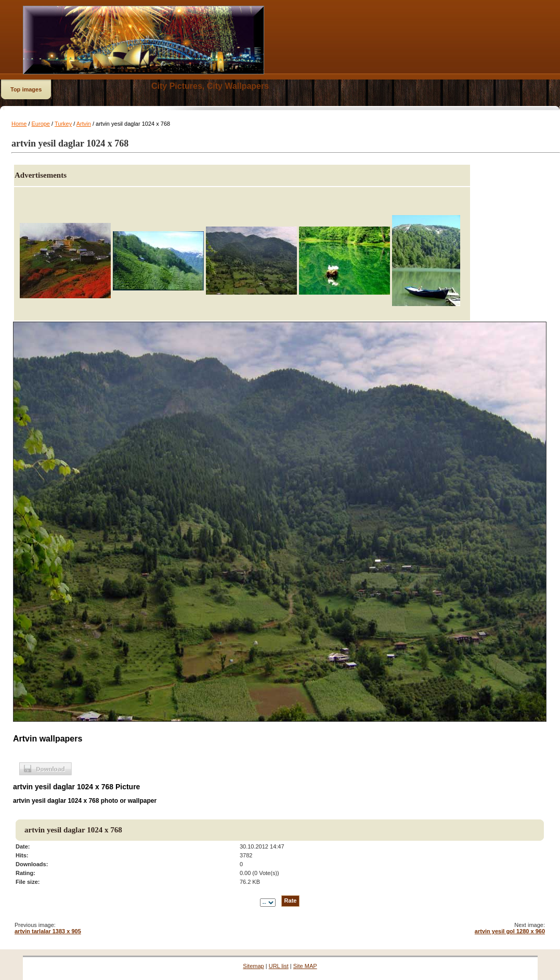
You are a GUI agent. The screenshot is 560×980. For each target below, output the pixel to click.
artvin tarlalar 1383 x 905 (48, 931)
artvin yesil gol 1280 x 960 (510, 931)
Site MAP (305, 966)
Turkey (63, 124)
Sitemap (253, 966)
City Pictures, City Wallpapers (210, 86)
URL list (279, 966)
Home (19, 124)
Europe (41, 124)
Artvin (84, 124)
